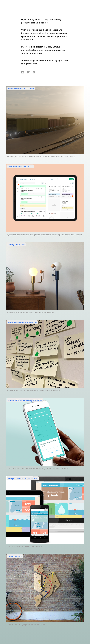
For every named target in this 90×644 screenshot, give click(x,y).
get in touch (32, 64)
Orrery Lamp (52, 47)
